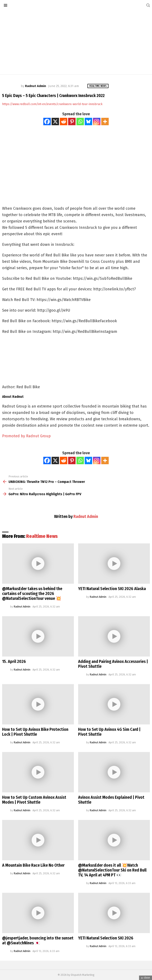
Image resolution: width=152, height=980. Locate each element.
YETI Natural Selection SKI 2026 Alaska (112, 589)
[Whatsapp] (80, 122)
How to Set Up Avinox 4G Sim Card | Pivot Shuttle (109, 732)
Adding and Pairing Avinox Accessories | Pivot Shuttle (113, 664)
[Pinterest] (72, 122)
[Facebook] (47, 122)
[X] (55, 122)
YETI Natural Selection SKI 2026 (106, 938)
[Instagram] (97, 122)
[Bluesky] (88, 122)
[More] (105, 122)
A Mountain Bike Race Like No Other (33, 865)
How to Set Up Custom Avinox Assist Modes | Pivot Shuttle (34, 800)
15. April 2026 (14, 661)
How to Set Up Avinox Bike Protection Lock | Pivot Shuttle (35, 732)
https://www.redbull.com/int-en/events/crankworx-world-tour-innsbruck (52, 104)
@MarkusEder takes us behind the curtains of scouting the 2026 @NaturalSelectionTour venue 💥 (32, 593)
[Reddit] (64, 122)
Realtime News (42, 536)
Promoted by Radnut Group (26, 436)
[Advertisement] (76, 42)
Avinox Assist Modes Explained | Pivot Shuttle (111, 800)
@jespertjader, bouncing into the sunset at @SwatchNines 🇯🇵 (38, 940)
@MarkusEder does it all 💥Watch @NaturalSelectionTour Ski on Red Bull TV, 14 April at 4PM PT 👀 (112, 870)
